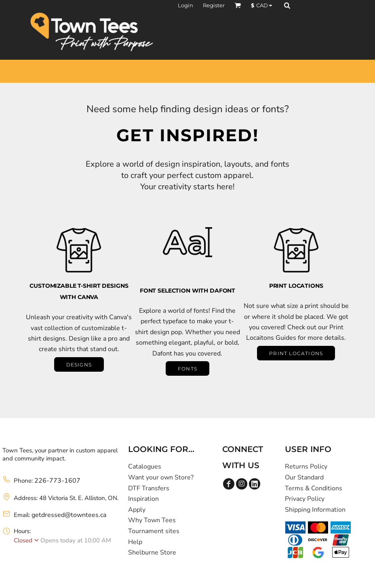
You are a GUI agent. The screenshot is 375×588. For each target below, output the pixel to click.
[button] (238, 5)
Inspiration (143, 499)
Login (185, 5)
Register (214, 5)
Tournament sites (154, 531)
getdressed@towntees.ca (69, 515)
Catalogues (145, 467)
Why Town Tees (152, 520)
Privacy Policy (305, 499)
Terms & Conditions (314, 488)
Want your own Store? (161, 477)
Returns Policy (306, 467)
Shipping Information (315, 510)
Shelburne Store (152, 552)
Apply (137, 510)
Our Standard (304, 477)
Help (135, 542)
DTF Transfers (149, 488)
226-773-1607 (57, 481)
